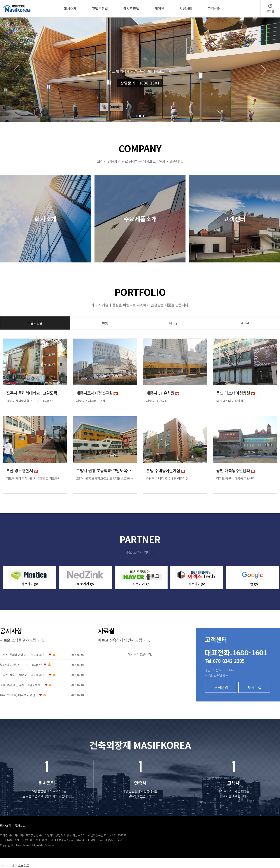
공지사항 (20, 826)
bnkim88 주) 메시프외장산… (99, 695)
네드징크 (175, 323)
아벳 (105, 323)
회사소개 (6, 825)
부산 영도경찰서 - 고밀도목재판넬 (101, 665)
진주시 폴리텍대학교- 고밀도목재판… (104, 655)
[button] (136, 116)
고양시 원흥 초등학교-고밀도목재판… (104, 675)
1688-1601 (13, 840)
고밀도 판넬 (35, 323)
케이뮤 (245, 323)
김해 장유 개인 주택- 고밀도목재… (102, 685)
